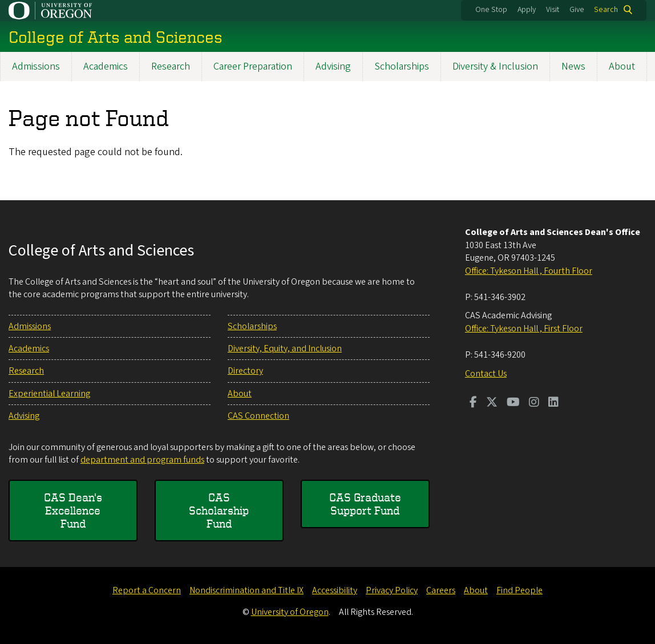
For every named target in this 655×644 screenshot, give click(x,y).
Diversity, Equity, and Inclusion (285, 349)
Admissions (36, 66)
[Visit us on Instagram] (534, 403)
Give (577, 10)
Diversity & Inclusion (495, 66)
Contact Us (486, 374)
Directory (245, 371)
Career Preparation (253, 66)
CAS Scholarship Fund (219, 510)
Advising (333, 66)
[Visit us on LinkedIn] (553, 403)
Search (606, 10)
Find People (519, 590)
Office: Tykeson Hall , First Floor (524, 329)
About (622, 66)
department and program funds (142, 460)
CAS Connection (258, 416)
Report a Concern (147, 590)
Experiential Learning (49, 394)
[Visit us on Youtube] (513, 403)
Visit (553, 10)
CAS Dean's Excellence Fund (73, 510)
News (573, 66)
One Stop (491, 10)
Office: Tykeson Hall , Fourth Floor (529, 271)
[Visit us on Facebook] (473, 403)
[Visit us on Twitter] (492, 403)
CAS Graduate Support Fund (365, 504)
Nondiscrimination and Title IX (246, 590)
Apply (527, 10)
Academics (106, 66)
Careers (441, 590)
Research (171, 66)
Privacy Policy (392, 590)
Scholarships (402, 66)
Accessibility (335, 590)
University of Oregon (290, 612)
